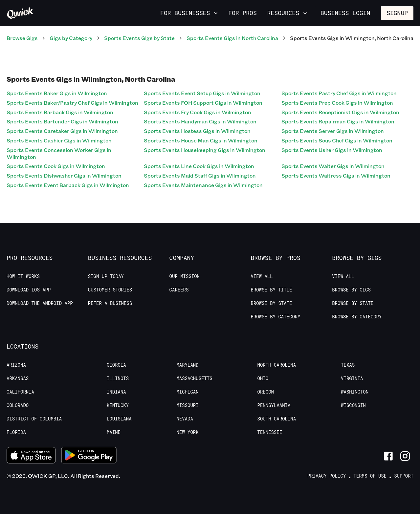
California (20, 392)
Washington (355, 392)
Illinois (118, 378)
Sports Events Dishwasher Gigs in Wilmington (64, 175)
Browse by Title (271, 290)
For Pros (242, 13)
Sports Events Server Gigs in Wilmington (333, 131)
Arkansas (18, 378)
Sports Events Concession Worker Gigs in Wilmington (59, 153)
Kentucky (118, 405)
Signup (397, 13)
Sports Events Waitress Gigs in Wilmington (336, 175)
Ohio (263, 378)
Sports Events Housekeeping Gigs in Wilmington (205, 150)
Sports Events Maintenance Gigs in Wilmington (203, 185)
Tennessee (270, 432)
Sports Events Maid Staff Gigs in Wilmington (200, 175)
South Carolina (277, 419)
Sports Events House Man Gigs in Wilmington (201, 140)
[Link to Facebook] (388, 456)
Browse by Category (275, 317)
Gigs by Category (71, 38)
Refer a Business (110, 303)
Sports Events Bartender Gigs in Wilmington (62, 121)
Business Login (345, 13)
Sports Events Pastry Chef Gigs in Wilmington (339, 93)
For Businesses (190, 13)
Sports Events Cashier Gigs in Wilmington (59, 140)
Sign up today (106, 276)
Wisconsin (353, 405)
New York (187, 432)
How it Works (23, 276)
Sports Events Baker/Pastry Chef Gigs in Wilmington (72, 103)
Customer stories (110, 290)
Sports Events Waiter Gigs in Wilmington (333, 166)
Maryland (187, 365)
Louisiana (119, 419)
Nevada (185, 419)
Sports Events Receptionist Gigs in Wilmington (340, 112)
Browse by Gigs (351, 290)
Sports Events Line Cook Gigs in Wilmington (199, 166)
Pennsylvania (274, 405)
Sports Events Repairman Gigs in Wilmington (338, 121)
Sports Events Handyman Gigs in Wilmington (200, 121)
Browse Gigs (22, 38)
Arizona (16, 365)
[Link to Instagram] (405, 456)
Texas (348, 365)
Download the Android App (40, 303)
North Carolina (277, 365)
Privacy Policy (327, 476)
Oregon (266, 392)
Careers (179, 290)
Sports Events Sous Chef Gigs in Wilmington (337, 140)
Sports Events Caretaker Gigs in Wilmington (62, 131)
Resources (288, 13)
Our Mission (185, 276)
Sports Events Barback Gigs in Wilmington (60, 112)
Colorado (18, 405)
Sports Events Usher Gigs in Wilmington (332, 150)
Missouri (187, 405)
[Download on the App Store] (31, 456)
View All (262, 276)
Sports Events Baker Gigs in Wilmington (57, 93)
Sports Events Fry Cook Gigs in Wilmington (198, 112)
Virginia (352, 378)
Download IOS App (29, 290)
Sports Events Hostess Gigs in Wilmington (197, 131)
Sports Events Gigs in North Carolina (232, 38)
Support (404, 476)
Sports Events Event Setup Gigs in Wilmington (202, 93)
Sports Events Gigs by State (139, 38)
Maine (114, 432)
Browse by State (271, 303)
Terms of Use (370, 476)
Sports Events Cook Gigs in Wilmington (56, 166)
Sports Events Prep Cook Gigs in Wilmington (337, 103)
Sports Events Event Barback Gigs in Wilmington (68, 185)
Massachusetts (194, 378)
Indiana (116, 392)
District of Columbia (34, 419)
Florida (16, 432)
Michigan (187, 392)
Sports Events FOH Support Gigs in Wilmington (203, 103)
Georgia (116, 365)
